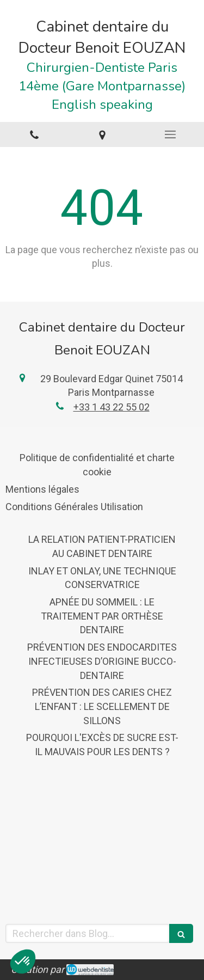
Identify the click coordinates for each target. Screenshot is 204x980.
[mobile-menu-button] (170, 134)
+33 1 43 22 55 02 (112, 407)
